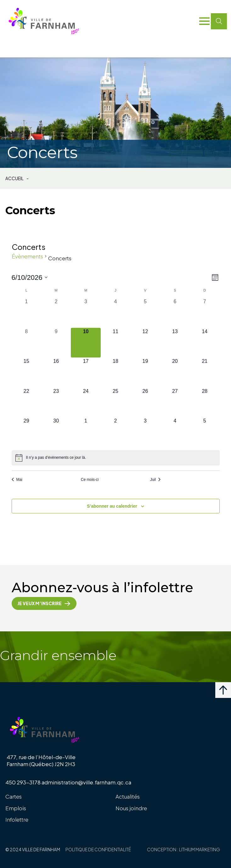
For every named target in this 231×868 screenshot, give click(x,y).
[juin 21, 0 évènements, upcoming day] (205, 372)
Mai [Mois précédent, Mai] (17, 480)
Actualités (128, 796)
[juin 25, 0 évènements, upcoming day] (115, 402)
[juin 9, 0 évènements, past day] (56, 343)
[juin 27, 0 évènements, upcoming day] (175, 402)
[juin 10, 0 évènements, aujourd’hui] (86, 343)
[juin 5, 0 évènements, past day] (145, 313)
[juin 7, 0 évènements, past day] (205, 313)
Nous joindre (131, 808)
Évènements (27, 256)
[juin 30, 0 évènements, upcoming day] (56, 432)
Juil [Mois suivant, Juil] (155, 480)
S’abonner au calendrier (112, 506)
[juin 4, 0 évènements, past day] (115, 313)
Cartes (14, 796)
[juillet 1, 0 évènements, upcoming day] (86, 432)
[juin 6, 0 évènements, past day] (175, 313)
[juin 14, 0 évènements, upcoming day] (205, 343)
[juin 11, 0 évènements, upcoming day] (115, 343)
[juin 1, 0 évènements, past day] (26, 313)
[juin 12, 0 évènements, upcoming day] (145, 343)
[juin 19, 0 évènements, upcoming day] (145, 372)
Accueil (14, 179)
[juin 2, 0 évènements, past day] (56, 313)
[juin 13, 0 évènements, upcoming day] (175, 343)
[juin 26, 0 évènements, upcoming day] (145, 402)
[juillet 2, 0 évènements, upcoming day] (115, 432)
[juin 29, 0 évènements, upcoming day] (26, 432)
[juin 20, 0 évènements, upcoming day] (175, 372)
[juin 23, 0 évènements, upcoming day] (56, 402)
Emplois (16, 808)
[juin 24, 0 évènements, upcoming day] (86, 402)
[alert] (116, 458)
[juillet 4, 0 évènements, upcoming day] (175, 432)
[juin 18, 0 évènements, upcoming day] (115, 372)
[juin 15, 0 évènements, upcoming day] (26, 372)
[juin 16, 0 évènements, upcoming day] (56, 372)
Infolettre (17, 819)
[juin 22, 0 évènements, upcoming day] (26, 402)
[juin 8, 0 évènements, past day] (26, 343)
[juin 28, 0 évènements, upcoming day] (205, 402)
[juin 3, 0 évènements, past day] (86, 313)
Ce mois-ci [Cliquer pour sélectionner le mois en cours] (90, 480)
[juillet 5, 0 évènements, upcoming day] (205, 432)
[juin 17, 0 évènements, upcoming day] (86, 372)
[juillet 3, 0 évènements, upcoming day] (145, 432)
